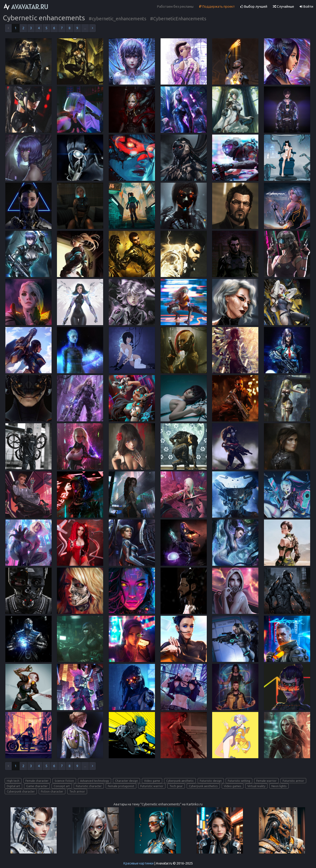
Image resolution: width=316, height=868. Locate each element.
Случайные (283, 7)
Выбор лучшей (254, 7)
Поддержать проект (217, 7)
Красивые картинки (138, 863)
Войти (306, 7)
